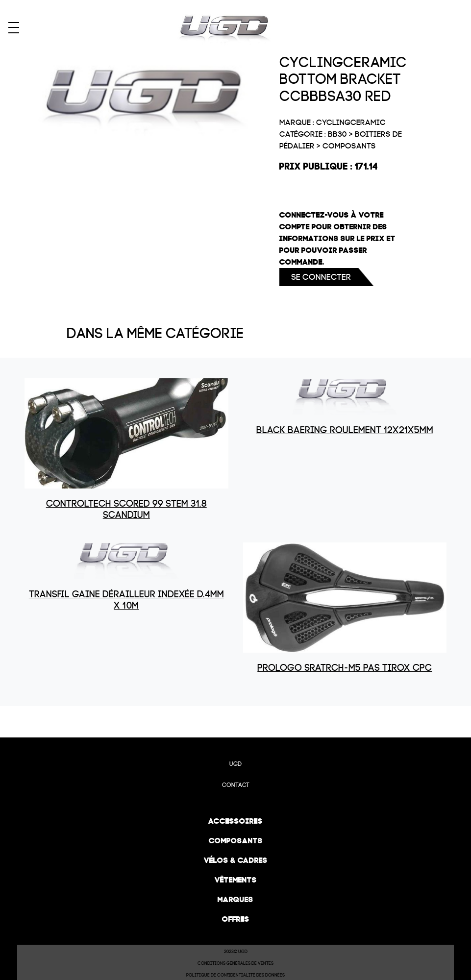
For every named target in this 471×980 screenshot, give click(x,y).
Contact (236, 785)
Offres (236, 919)
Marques (235, 899)
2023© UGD (236, 952)
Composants (236, 841)
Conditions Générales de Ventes (235, 963)
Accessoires (235, 821)
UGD (235, 764)
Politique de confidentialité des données (235, 975)
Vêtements (236, 880)
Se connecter (321, 277)
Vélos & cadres (236, 860)
